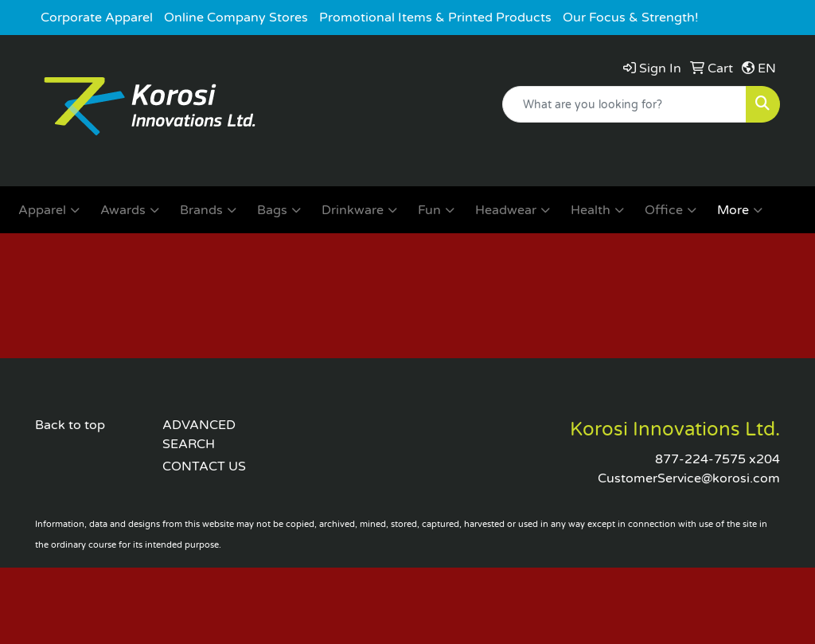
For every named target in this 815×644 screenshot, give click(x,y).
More (740, 210)
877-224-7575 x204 (718, 459)
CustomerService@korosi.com (689, 478)
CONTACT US (204, 466)
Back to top (70, 425)
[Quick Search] (624, 104)
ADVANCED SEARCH (199, 435)
